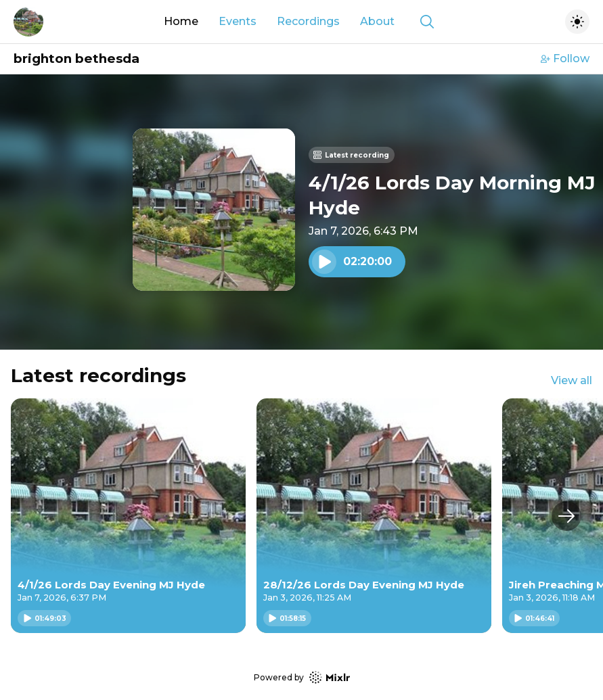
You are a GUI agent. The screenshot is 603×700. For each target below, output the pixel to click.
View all (572, 380)
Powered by (302, 677)
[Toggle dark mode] (577, 22)
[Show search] (427, 22)
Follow (565, 59)
